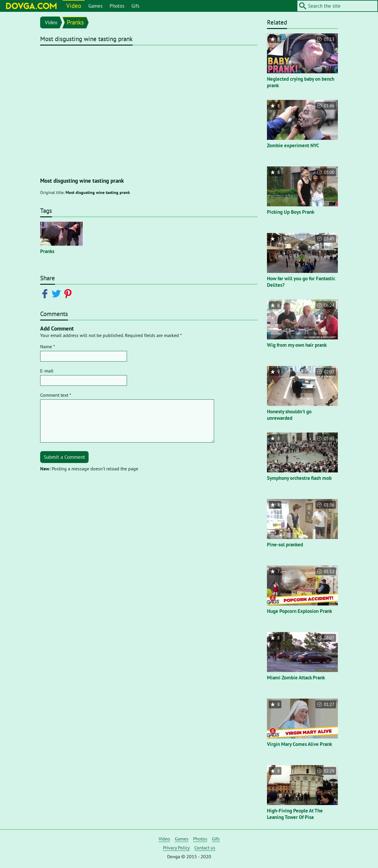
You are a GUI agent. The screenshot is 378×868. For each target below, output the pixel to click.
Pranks (75, 22)
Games (95, 6)
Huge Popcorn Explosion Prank (299, 611)
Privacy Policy (176, 848)
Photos (117, 6)
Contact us (205, 848)
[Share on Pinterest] (69, 293)
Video (74, 6)
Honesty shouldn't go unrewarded (289, 415)
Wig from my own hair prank (297, 345)
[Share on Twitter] (57, 293)
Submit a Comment (64, 457)
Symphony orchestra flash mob (299, 478)
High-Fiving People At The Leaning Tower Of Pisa (295, 814)
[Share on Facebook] (46, 293)
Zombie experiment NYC (293, 145)
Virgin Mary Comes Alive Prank (299, 744)
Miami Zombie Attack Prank (296, 678)
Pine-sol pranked (285, 545)
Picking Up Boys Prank (291, 212)
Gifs (135, 6)
